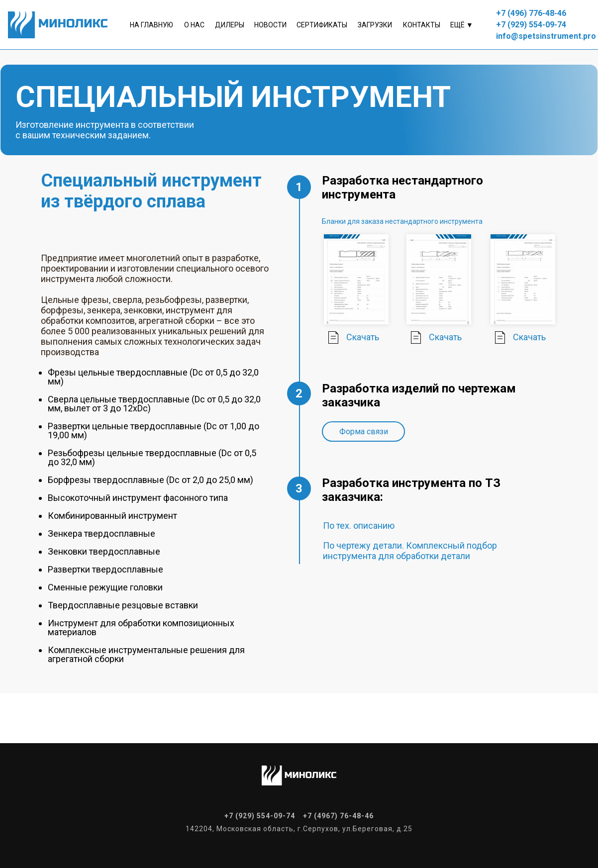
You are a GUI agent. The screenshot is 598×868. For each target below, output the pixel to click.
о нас (194, 25)
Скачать (363, 337)
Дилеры (230, 25)
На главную (151, 25)
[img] (333, 338)
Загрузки (375, 25)
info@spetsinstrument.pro (546, 36)
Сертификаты (322, 25)
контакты (422, 25)
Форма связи (364, 432)
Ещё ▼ (462, 25)
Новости (270, 25)
